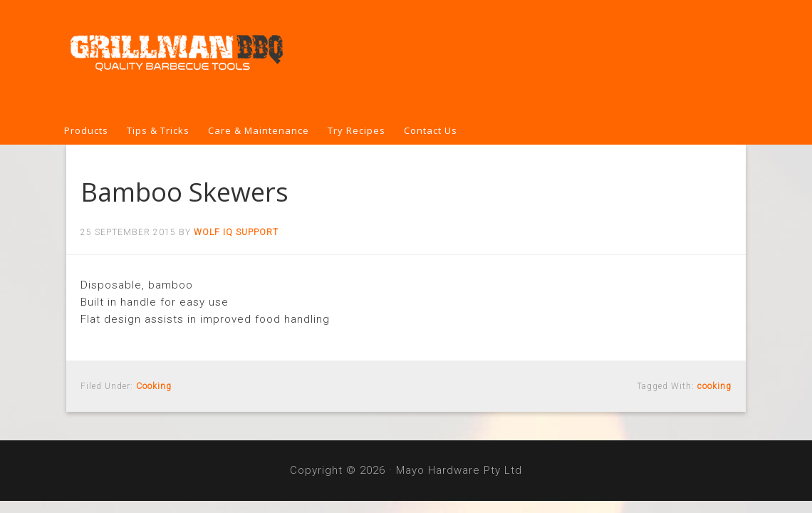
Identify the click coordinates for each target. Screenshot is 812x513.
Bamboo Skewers (184, 192)
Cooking (154, 386)
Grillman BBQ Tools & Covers (406, 58)
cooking (714, 386)
